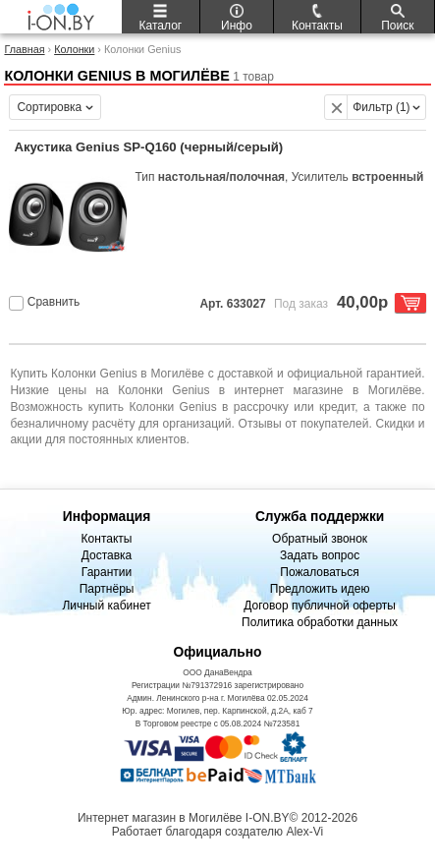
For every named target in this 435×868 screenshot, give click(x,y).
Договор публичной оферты (320, 606)
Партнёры (107, 589)
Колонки (74, 49)
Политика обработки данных (320, 622)
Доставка (107, 555)
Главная (24, 49)
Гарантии (107, 572)
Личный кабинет (106, 606)
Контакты (107, 539)
